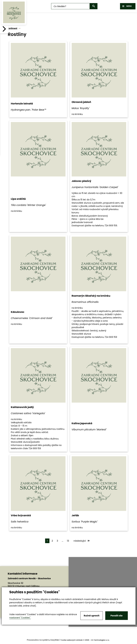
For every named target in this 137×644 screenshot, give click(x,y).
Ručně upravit (92, 616)
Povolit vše (117, 616)
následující (82, 541)
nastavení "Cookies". (20, 618)
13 (68, 541)
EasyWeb (55, 640)
